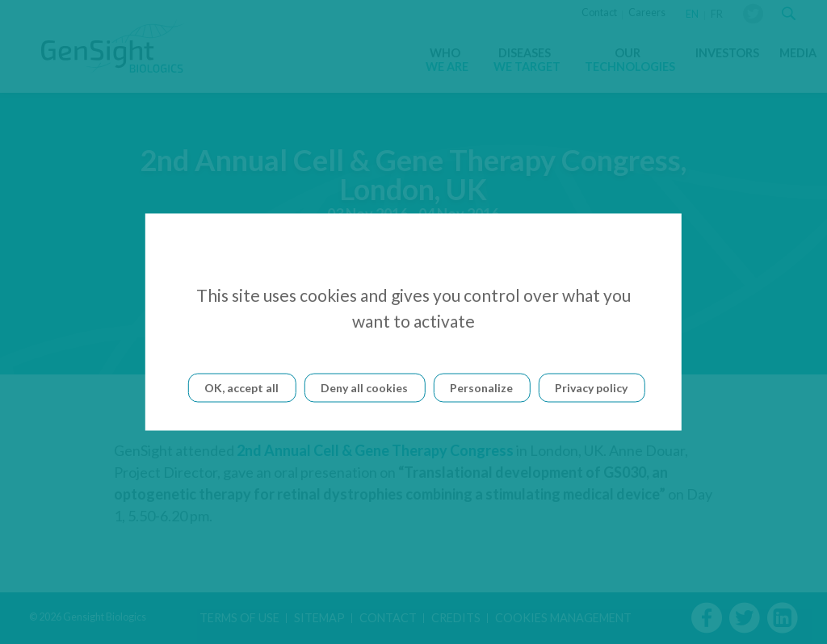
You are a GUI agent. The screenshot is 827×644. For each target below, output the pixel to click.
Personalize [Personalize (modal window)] (481, 388)
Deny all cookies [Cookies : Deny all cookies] (364, 388)
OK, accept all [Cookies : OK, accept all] (241, 388)
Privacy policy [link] (591, 388)
